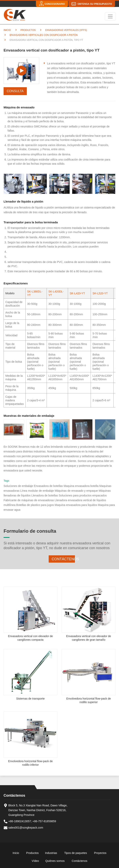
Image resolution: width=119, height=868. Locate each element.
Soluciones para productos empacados (83, 495)
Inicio (7, 30)
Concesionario (55, 4)
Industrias (51, 853)
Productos (28, 30)
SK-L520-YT (100, 293)
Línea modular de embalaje (37, 491)
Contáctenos (63, 559)
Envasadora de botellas (48, 486)
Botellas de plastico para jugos (35, 505)
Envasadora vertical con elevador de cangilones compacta (30, 638)
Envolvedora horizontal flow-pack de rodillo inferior (30, 763)
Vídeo (35, 861)
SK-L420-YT (77, 293)
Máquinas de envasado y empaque (76, 491)
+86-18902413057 (20, 821)
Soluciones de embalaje (18, 486)
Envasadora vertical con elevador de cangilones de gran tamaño (88, 638)
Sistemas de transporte (30, 699)
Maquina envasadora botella (82, 486)
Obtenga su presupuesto (95, 4)
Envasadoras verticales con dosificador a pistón (43, 35)
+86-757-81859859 (44, 821)
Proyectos (100, 853)
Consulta (15, 91)
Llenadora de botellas (45, 495)
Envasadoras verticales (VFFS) (66, 30)
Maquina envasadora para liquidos (76, 505)
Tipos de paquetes (76, 853)
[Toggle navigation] (110, 16)
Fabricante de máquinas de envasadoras (29, 500)
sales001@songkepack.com (26, 828)
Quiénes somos (55, 861)
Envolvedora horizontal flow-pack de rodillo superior (89, 700)
